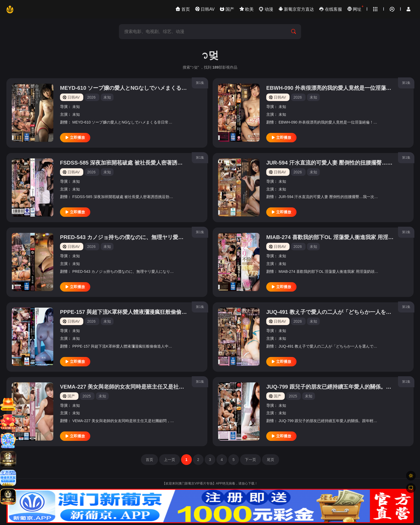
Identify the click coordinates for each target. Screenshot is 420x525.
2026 (91, 97)
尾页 (271, 460)
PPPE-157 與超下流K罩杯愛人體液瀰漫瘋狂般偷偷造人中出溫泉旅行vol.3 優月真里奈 (162, 312)
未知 (76, 107)
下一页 (250, 460)
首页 (149, 460)
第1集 (200, 83)
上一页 (170, 460)
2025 (87, 396)
